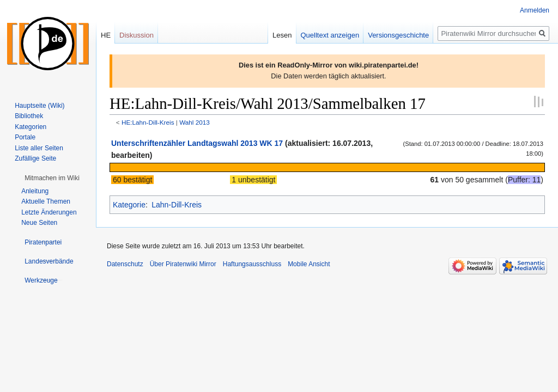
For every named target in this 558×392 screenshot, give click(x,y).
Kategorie (129, 205)
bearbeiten (131, 155)
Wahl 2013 (195, 122)
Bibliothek (29, 116)
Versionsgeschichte (398, 35)
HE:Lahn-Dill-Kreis (148, 122)
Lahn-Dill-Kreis (177, 205)
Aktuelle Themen (46, 201)
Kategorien (31, 127)
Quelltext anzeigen (330, 35)
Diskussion (137, 35)
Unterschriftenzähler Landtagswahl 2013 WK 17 (197, 143)
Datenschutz (125, 264)
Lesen (282, 35)
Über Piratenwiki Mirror (183, 264)
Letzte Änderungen (49, 212)
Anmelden (535, 10)
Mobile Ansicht (309, 264)
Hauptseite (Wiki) (40, 106)
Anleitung (35, 191)
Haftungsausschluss (252, 264)
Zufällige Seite (35, 158)
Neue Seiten (39, 223)
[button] (52, 178)
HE (106, 35)
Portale (25, 137)
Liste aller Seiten (39, 148)
